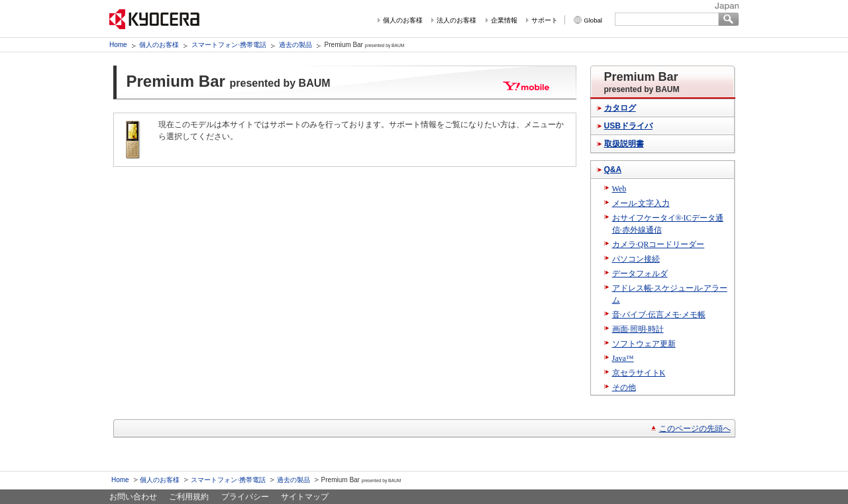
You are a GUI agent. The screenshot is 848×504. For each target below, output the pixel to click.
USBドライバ (628, 126)
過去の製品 (295, 45)
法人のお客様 (456, 20)
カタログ (620, 108)
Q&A (613, 170)
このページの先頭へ (695, 428)
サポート (545, 20)
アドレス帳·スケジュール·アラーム (670, 294)
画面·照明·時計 (638, 329)
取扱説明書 (624, 144)
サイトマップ (305, 497)
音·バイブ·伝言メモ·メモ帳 (659, 315)
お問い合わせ (133, 497)
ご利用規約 (189, 497)
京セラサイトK (639, 373)
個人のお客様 (403, 20)
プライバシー (245, 497)
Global (593, 20)
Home (118, 45)
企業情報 (504, 20)
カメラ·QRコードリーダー (659, 244)
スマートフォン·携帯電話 (229, 45)
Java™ (623, 358)
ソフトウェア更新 (644, 344)
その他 (624, 387)
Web (619, 189)
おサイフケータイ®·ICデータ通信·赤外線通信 (668, 224)
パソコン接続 (636, 259)
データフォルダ (640, 274)
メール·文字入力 (641, 203)
